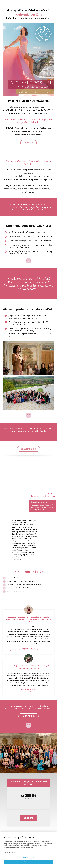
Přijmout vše (28, 862)
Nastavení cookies (10, 853)
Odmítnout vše (28, 857)
